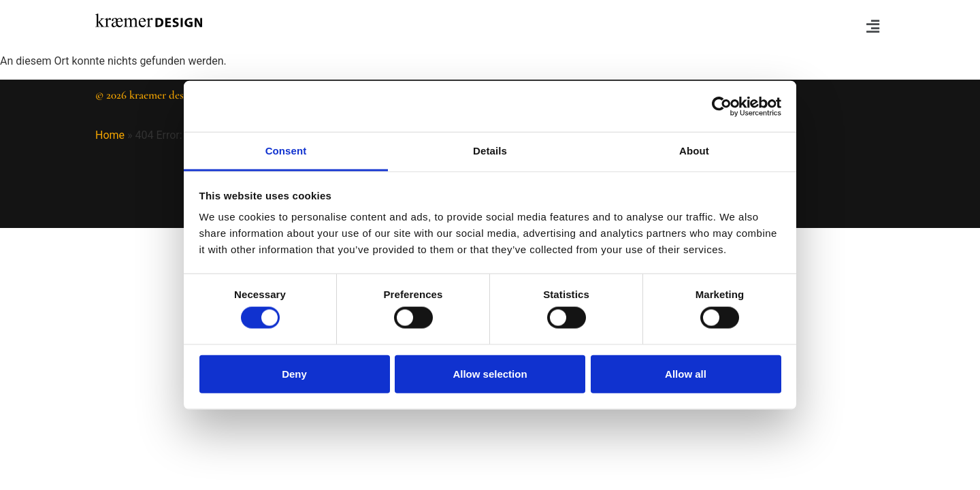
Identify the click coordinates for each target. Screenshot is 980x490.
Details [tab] (490, 151)
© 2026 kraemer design (147, 95)
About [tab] (694, 151)
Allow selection (490, 373)
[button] (691, 27)
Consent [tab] (286, 151)
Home (110, 135)
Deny (294, 373)
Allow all (686, 373)
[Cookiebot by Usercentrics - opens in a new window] (722, 106)
